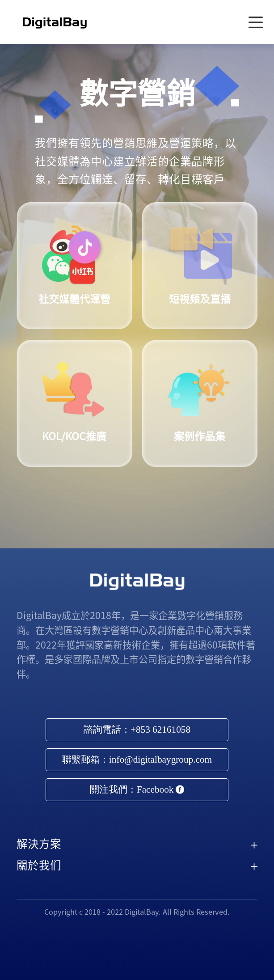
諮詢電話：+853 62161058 (137, 730)
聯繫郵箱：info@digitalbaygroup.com (137, 759)
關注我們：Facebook (137, 789)
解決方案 (39, 844)
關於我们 (39, 865)
